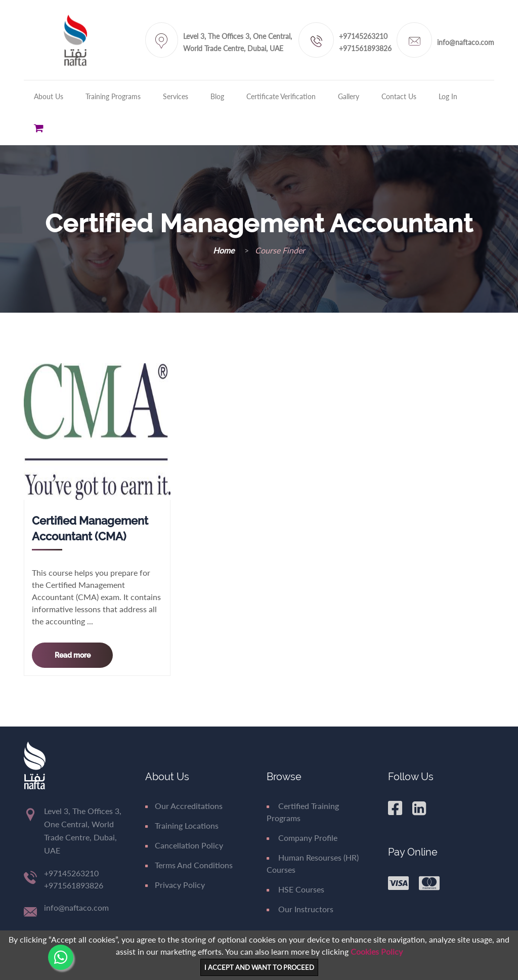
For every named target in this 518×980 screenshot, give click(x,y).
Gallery (349, 96)
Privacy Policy (175, 885)
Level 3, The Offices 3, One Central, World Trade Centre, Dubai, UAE (238, 42)
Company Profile (302, 838)
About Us (49, 96)
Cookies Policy (377, 951)
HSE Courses (295, 889)
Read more (73, 655)
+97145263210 (363, 36)
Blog (217, 96)
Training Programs (113, 96)
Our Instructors (300, 909)
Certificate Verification (281, 96)
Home (225, 250)
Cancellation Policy (184, 845)
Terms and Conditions (189, 865)
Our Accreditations (184, 806)
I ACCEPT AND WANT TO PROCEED (259, 967)
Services (176, 96)
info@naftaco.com (466, 42)
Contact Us (399, 96)
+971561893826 (365, 48)
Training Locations (182, 825)
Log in (448, 96)
